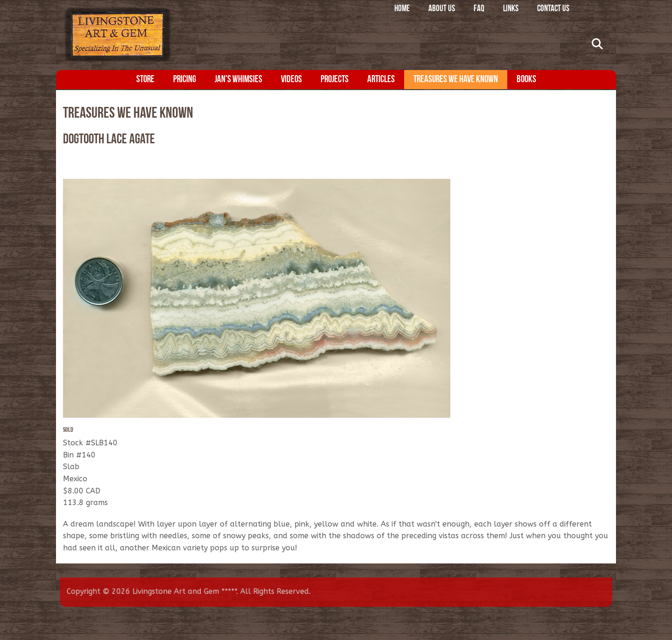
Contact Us (553, 9)
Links (511, 9)
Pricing (185, 80)
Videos (291, 80)
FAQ (479, 9)
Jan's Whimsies (238, 80)
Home (402, 9)
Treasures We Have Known (456, 80)
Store (145, 80)
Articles (381, 80)
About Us (442, 9)
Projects (335, 80)
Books (526, 80)
